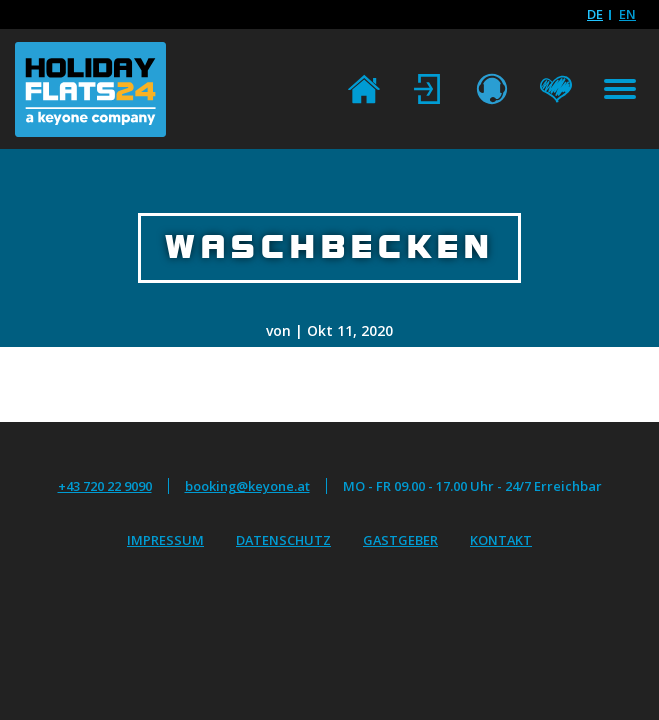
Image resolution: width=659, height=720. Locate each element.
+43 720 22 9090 (105, 486)
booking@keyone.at (247, 486)
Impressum (165, 540)
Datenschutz (283, 540)
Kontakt (501, 540)
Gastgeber (400, 540)
